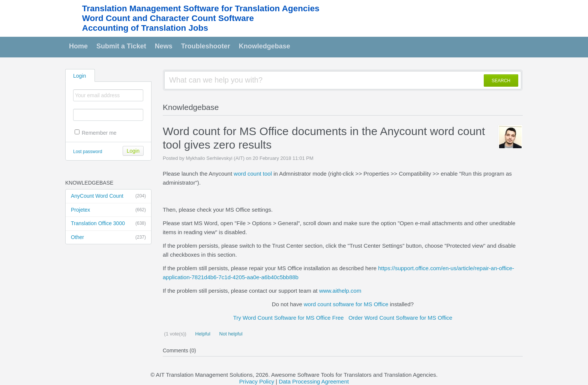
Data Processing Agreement (314, 381)
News (164, 46)
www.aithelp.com (340, 291)
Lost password (88, 152)
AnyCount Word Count (108, 196)
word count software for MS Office (346, 304)
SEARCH (501, 81)
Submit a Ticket (121, 46)
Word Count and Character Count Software (168, 18)
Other (108, 238)
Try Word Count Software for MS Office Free (289, 318)
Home (78, 46)
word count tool (253, 174)
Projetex (108, 210)
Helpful (202, 334)
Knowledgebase (265, 46)
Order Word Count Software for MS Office (400, 318)
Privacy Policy (257, 381)
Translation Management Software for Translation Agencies (201, 8)
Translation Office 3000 (108, 224)
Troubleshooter (206, 46)
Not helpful (230, 334)
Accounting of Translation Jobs (145, 28)
